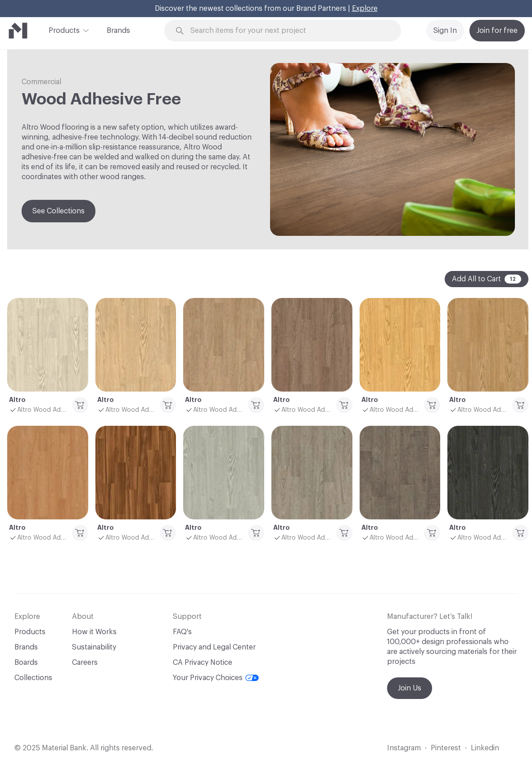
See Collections (59, 211)
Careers (85, 663)
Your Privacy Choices (216, 678)
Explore (365, 9)
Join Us (410, 688)
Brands (118, 31)
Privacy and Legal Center (214, 647)
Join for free (497, 31)
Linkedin (485, 748)
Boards (26, 663)
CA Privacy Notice (203, 663)
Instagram (404, 748)
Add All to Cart (487, 279)
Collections (33, 678)
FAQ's (182, 632)
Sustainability (94, 647)
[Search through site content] (288, 31)
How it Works (94, 632)
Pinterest (446, 748)
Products (64, 30)
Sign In (445, 31)
